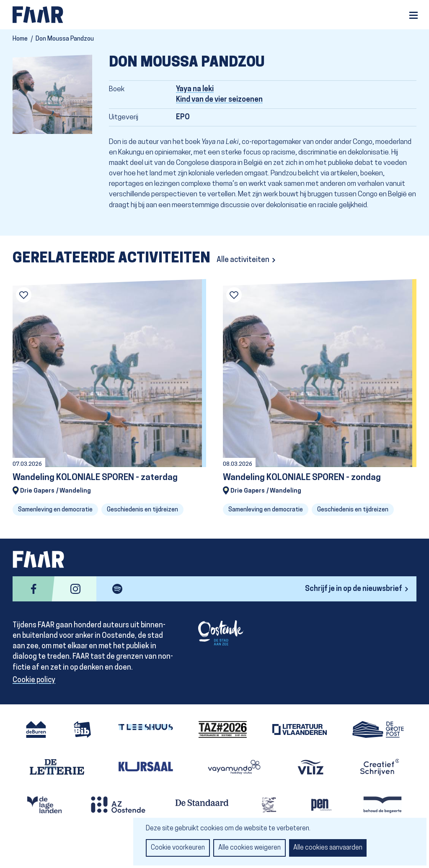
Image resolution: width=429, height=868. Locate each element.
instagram (75, 589)
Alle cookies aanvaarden (328, 848)
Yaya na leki (195, 89)
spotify (117, 589)
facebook (34, 589)
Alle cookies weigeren (249, 848)
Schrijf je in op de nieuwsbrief (354, 589)
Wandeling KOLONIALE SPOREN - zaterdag (95, 478)
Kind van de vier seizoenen (219, 100)
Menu (413, 15)
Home (20, 39)
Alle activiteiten (243, 260)
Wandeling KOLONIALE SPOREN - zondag (302, 478)
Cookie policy (34, 680)
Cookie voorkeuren (178, 848)
